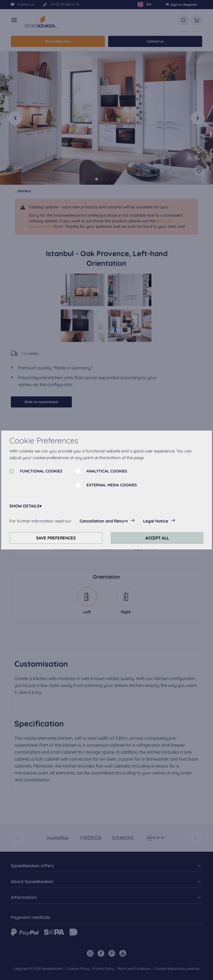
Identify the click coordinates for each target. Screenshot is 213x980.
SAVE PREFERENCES (56, 538)
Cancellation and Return (104, 521)
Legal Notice (156, 521)
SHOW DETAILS (24, 506)
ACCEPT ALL (157, 538)
